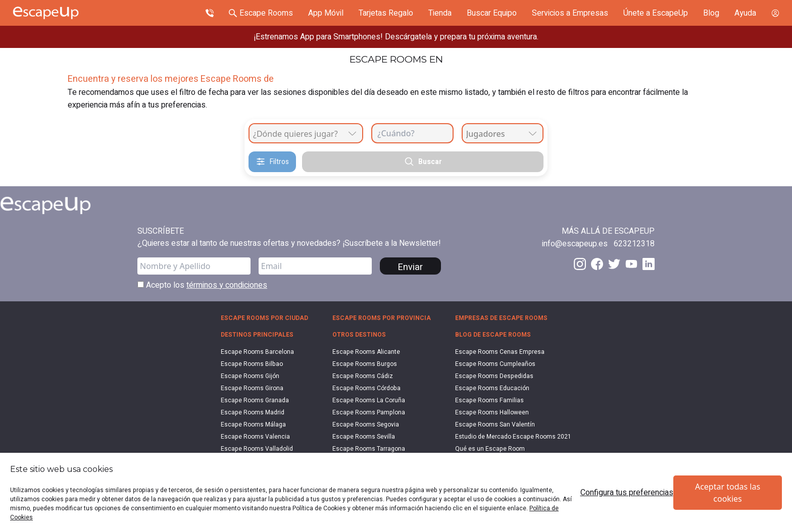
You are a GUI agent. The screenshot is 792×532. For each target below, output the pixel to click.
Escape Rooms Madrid (253, 412)
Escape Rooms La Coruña (369, 400)
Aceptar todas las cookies (728, 493)
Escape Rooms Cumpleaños (495, 364)
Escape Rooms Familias (489, 400)
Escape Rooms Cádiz (363, 376)
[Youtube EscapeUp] (631, 264)
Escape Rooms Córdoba (366, 388)
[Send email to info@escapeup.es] (575, 244)
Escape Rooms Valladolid (257, 449)
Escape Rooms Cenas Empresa (500, 352)
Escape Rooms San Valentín (495, 424)
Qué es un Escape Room (490, 449)
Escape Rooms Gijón (250, 376)
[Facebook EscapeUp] (597, 264)
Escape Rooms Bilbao (252, 364)
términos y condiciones (227, 285)
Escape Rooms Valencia (255, 437)
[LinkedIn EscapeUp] (649, 264)
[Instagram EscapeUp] (580, 264)
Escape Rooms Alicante (366, 352)
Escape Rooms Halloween (492, 412)
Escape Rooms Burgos (365, 364)
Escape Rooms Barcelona (257, 352)
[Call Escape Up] (210, 13)
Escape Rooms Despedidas (494, 376)
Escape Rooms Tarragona (369, 449)
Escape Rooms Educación (492, 388)
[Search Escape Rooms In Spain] (261, 13)
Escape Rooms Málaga (253, 424)
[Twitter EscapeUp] (614, 264)
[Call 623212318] (634, 244)
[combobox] (306, 133)
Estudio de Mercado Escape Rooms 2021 (513, 437)
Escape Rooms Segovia (366, 424)
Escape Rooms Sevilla (364, 437)
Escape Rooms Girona (252, 388)
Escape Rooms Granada (255, 400)
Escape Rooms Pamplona (369, 412)
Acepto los (202, 285)
